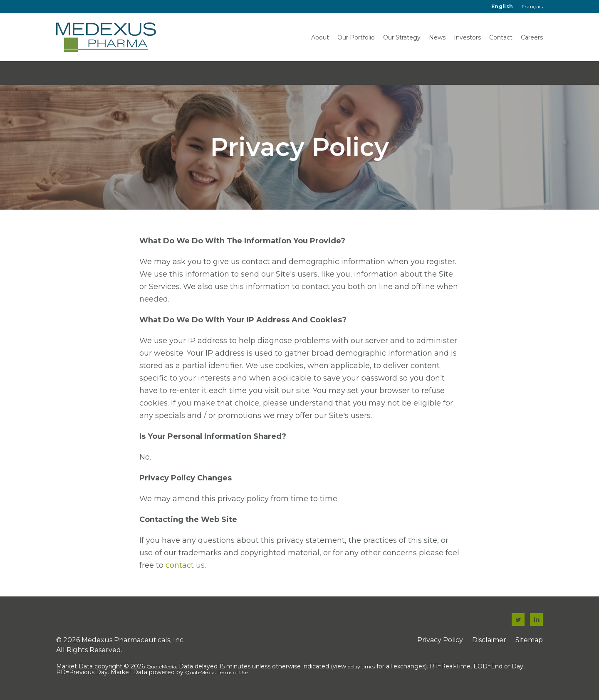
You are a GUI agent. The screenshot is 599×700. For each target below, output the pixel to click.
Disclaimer (489, 640)
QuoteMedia (161, 667)
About (320, 37)
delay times (361, 667)
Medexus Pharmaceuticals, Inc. (133, 640)
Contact (501, 37)
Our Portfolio (356, 37)
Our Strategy (402, 37)
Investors (467, 37)
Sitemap (529, 640)
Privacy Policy (440, 640)
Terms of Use (233, 672)
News (437, 37)
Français (532, 6)
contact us (185, 565)
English (502, 6)
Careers (532, 37)
